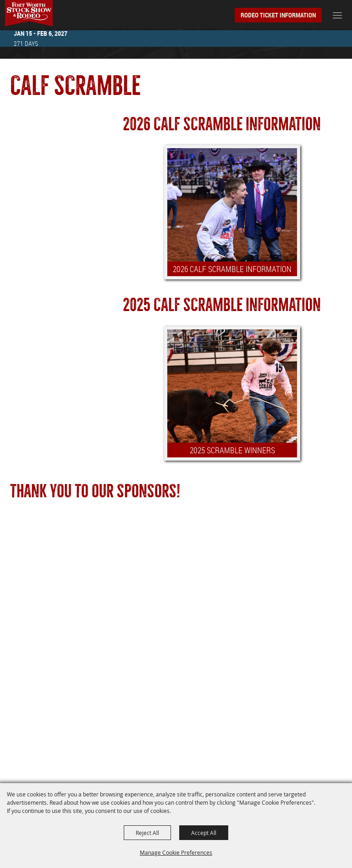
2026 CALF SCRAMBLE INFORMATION (232, 269)
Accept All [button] (204, 833)
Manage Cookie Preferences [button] (176, 852)
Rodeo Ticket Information (278, 15)
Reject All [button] (147, 833)
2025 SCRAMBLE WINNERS (232, 450)
